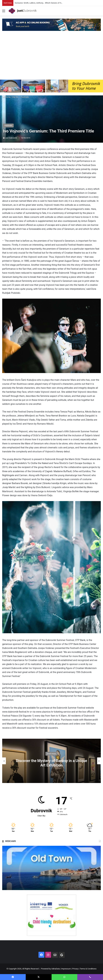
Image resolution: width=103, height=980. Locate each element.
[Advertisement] (52, 57)
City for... (16, 97)
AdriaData (56, 969)
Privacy (75, 969)
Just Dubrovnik (11, 138)
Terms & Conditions (88, 969)
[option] (52, 761)
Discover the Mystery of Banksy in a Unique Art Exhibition (51, 763)
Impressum (66, 969)
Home (7, 97)
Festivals (25, 97)
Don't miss (51, 754)
